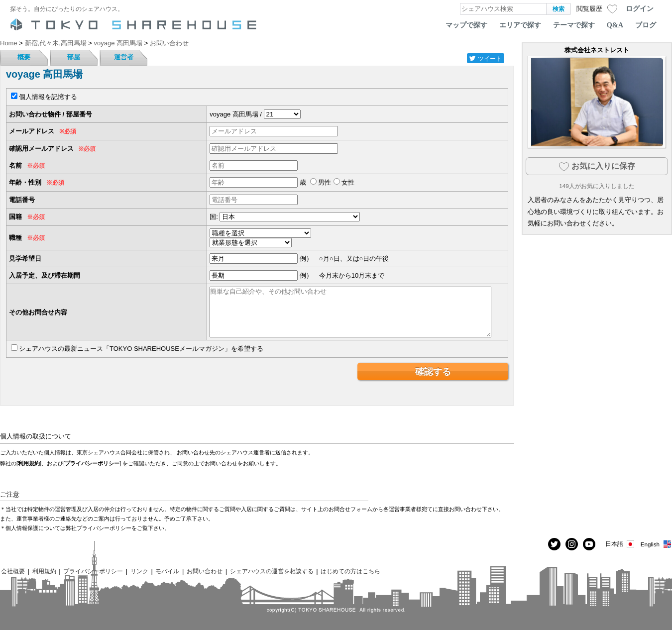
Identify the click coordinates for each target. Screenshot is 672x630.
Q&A (615, 25)
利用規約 (29, 463)
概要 (24, 57)
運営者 (124, 57)
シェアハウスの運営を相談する (272, 571)
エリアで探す (520, 25)
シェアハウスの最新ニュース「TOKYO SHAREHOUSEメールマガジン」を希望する (141, 349)
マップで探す (466, 25)
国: (214, 217)
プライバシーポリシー (92, 463)
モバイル (167, 571)
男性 (325, 182)
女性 (348, 182)
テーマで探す (574, 25)
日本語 (620, 544)
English (656, 544)
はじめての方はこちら (350, 571)
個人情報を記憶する (48, 97)
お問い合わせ (205, 571)
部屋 (74, 57)
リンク (139, 571)
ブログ (646, 25)
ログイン (640, 8)
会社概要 (13, 571)
